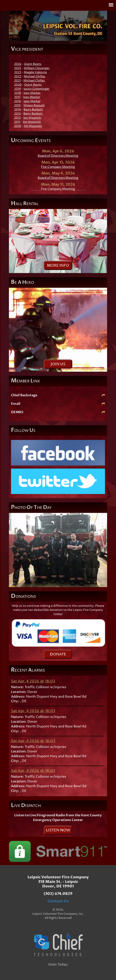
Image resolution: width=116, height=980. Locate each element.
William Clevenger (37, 68)
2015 (17, 105)
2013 (17, 114)
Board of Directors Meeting (58, 156)
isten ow (58, 830)
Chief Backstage (58, 395)
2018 (18, 93)
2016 (18, 101)
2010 (18, 126)
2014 (18, 109)
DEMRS (58, 412)
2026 (18, 64)
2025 (18, 68)
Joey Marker (32, 93)
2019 (18, 89)
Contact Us (58, 901)
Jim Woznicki (32, 118)
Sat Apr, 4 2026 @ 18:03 (33, 681)
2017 (17, 97)
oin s (58, 364)
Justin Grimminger (36, 89)
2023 (18, 72)
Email (58, 404)
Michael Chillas (34, 76)
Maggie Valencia (35, 72)
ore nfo (58, 266)
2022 (18, 76)
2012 (17, 118)
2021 (17, 81)
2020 (18, 85)
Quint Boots (33, 64)
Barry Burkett (33, 109)
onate (58, 654)
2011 (17, 122)
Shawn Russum (34, 105)
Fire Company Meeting (58, 167)
